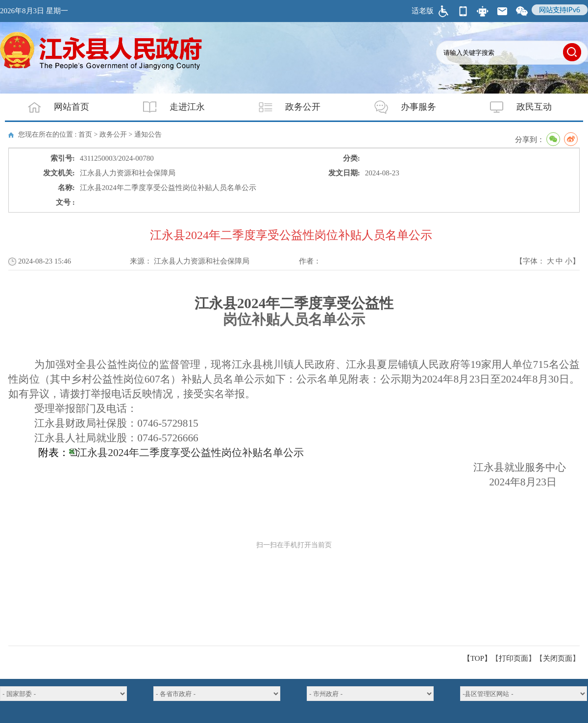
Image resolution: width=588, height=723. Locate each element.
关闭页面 (558, 658)
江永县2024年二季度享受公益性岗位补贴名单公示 (190, 453)
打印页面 (514, 658)
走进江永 (168, 107)
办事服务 (399, 107)
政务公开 (283, 107)
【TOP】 (477, 658)
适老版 (423, 11)
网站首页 (52, 107)
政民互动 (514, 107)
